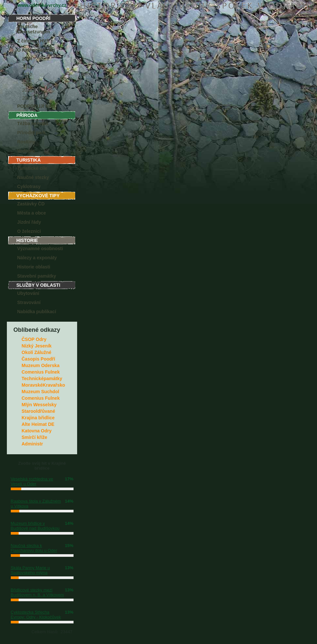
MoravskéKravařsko (43, 385)
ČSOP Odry (34, 339)
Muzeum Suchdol (40, 392)
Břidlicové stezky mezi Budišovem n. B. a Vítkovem (37, 592)
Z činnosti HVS (33, 41)
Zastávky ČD (31, 204)
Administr (32, 444)
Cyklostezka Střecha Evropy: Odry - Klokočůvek (36, 615)
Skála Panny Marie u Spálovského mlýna (30, 570)
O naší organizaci (36, 50)
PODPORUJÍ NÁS (36, 106)
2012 (27, 74)
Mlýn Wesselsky (39, 405)
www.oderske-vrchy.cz (42, 5)
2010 (27, 90)
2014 (27, 59)
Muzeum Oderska (41, 365)
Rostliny (26, 142)
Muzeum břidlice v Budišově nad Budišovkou (35, 526)
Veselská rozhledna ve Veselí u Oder (32, 481)
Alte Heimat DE (38, 424)
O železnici (29, 231)
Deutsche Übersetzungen (34, 29)
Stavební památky (37, 276)
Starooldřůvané (38, 411)
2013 (27, 67)
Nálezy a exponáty (37, 258)
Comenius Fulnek (41, 372)
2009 (27, 98)
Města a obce (32, 213)
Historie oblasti (34, 267)
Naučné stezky (33, 177)
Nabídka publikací (37, 312)
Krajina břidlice (38, 418)
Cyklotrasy (29, 186)
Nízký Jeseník (37, 346)
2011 (27, 82)
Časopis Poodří (38, 359)
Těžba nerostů (33, 123)
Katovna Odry (37, 431)
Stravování (29, 302)
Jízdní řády (29, 222)
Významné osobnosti (40, 249)
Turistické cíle (32, 168)
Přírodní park (32, 133)
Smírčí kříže (34, 437)
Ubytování (28, 293)
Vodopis (26, 151)
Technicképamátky (42, 378)
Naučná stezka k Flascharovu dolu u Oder (34, 548)
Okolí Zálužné (36, 352)
